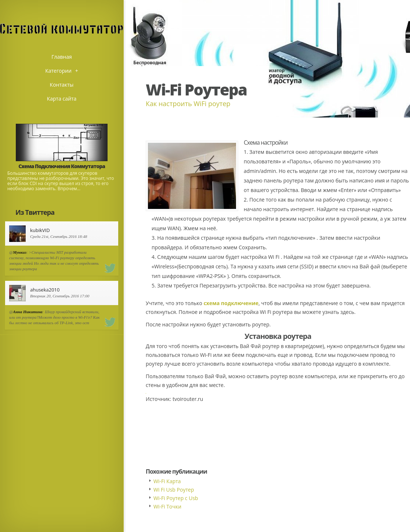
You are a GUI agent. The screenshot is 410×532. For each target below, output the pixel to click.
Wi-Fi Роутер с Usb (176, 498)
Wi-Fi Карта (167, 481)
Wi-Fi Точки (167, 506)
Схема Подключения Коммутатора (62, 166)
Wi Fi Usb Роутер (174, 490)
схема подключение (231, 303)
